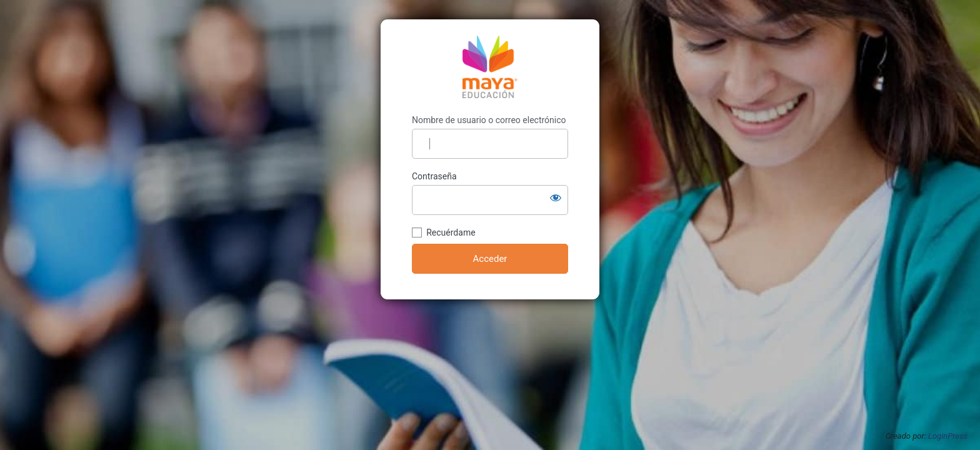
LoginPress (948, 436)
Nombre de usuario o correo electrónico (489, 120)
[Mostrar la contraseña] (556, 197)
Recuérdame (451, 232)
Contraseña (434, 176)
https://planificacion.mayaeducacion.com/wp (490, 67)
